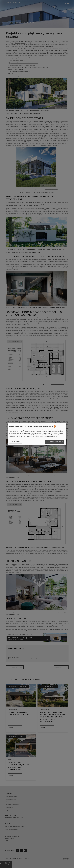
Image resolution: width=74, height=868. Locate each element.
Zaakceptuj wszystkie (55, 442)
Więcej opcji (16, 442)
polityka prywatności (50, 437)
